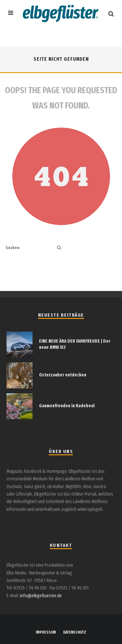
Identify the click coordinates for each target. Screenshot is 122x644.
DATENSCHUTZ (75, 632)
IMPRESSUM (46, 632)
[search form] (30, 248)
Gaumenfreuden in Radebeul (67, 406)
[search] (59, 248)
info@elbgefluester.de (41, 596)
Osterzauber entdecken (63, 375)
